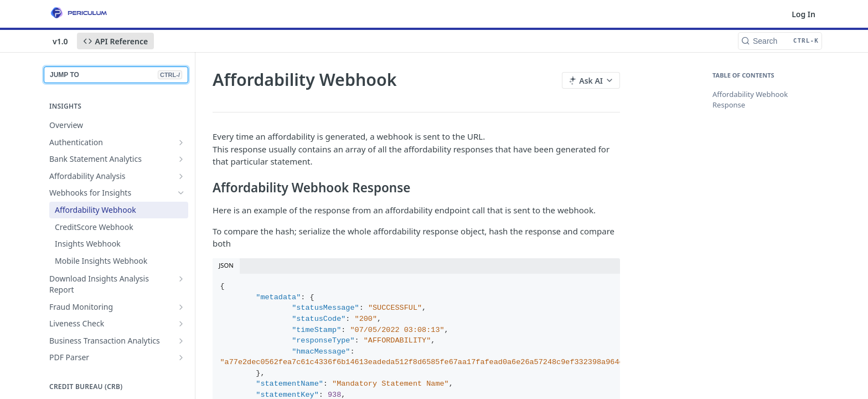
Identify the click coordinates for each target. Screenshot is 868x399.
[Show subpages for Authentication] (181, 142)
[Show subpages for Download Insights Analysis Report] (181, 279)
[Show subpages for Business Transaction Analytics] (181, 341)
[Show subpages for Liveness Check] (181, 324)
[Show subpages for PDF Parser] (181, 357)
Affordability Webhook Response (750, 100)
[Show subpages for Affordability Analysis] (181, 176)
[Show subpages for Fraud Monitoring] (181, 307)
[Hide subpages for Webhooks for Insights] (181, 193)
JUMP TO (116, 75)
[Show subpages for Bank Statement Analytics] (181, 159)
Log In (804, 14)
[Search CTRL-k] (780, 41)
